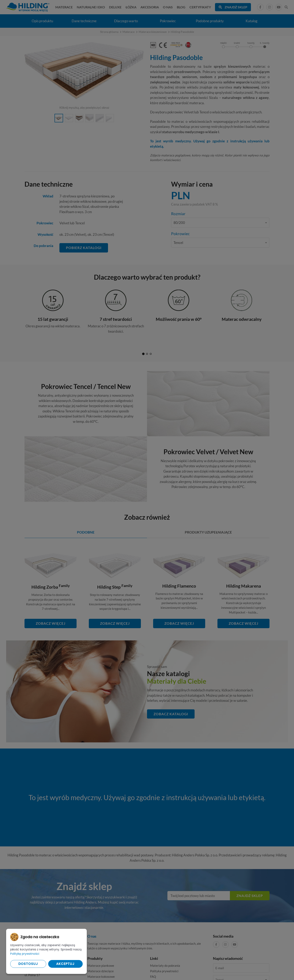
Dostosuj (28, 964)
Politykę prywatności (25, 954)
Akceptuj (65, 964)
